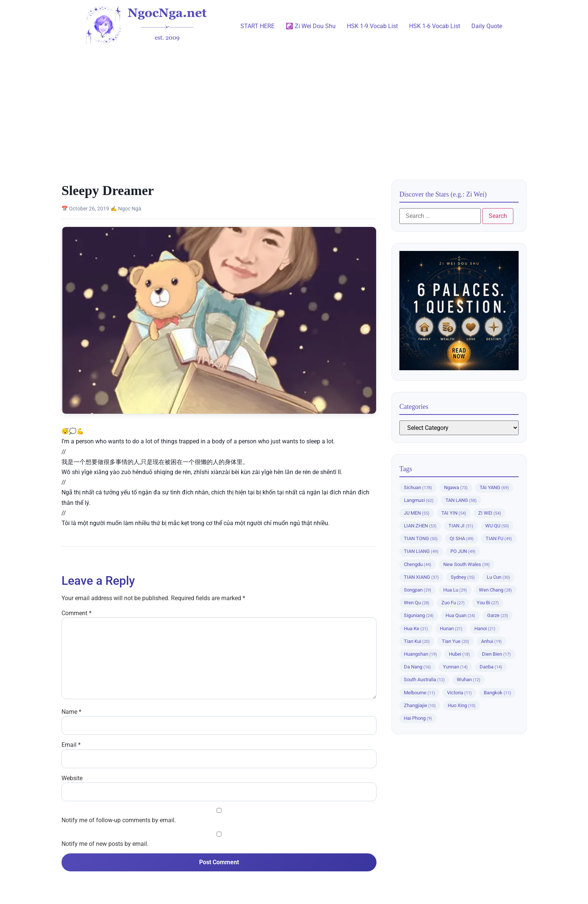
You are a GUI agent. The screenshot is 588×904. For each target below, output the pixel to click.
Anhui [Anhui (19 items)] (491, 641)
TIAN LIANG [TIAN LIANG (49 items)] (421, 551)
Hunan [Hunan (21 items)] (451, 628)
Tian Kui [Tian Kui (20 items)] (417, 641)
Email (71, 745)
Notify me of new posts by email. (105, 844)
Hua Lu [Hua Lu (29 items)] (455, 590)
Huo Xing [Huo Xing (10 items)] (462, 705)
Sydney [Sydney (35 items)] (463, 577)
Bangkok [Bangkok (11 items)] (497, 693)
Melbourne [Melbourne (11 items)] (419, 693)
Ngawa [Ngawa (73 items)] (456, 487)
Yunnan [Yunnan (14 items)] (455, 667)
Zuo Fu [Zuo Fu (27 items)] (453, 603)
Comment (76, 613)
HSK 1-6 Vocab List (435, 26)
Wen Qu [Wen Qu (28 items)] (417, 603)
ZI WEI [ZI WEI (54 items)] (490, 513)
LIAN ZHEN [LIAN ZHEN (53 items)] (420, 526)
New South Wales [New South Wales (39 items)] (466, 564)
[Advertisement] (294, 108)
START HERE (257, 26)
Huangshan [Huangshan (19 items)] (420, 654)
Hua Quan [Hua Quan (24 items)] (460, 615)
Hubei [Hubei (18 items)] (459, 654)
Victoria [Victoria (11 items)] (459, 693)
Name (71, 712)
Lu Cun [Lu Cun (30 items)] (498, 577)
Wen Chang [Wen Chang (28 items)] (495, 590)
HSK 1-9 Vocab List (372, 26)
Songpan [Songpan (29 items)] (418, 590)
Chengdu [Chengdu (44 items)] (418, 564)
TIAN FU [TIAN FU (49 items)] (499, 538)
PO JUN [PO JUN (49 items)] (463, 551)
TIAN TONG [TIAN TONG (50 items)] (421, 538)
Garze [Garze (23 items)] (498, 615)
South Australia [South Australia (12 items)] (424, 680)
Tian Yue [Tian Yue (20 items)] (455, 641)
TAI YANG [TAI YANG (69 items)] (494, 487)
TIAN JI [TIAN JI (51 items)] (461, 526)
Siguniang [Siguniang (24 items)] (419, 615)
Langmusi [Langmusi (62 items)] (419, 500)
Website (72, 778)
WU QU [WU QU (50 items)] (497, 526)
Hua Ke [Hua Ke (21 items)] (416, 628)
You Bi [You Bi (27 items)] (488, 603)
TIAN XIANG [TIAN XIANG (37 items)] (421, 577)
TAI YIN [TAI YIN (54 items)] (454, 513)
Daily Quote (487, 26)
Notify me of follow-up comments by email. (119, 820)
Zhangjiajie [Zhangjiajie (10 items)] (420, 705)
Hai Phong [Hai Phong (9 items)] (418, 718)
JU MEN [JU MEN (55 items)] (417, 513)
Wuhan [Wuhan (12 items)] (469, 680)
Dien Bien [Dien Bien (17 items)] (496, 654)
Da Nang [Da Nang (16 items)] (417, 667)
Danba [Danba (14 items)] (491, 667)
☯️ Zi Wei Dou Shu (311, 26)
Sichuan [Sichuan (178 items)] (418, 487)
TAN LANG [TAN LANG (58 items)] (461, 500)
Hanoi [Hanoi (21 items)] (485, 628)
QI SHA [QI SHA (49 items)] (462, 538)
